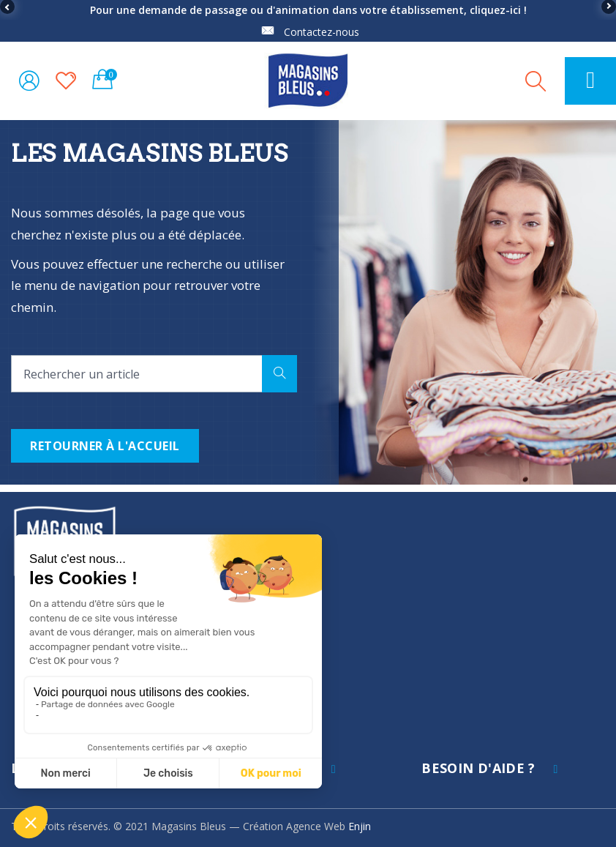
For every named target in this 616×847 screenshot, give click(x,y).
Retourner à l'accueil (105, 446)
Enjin (360, 826)
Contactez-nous (322, 32)
